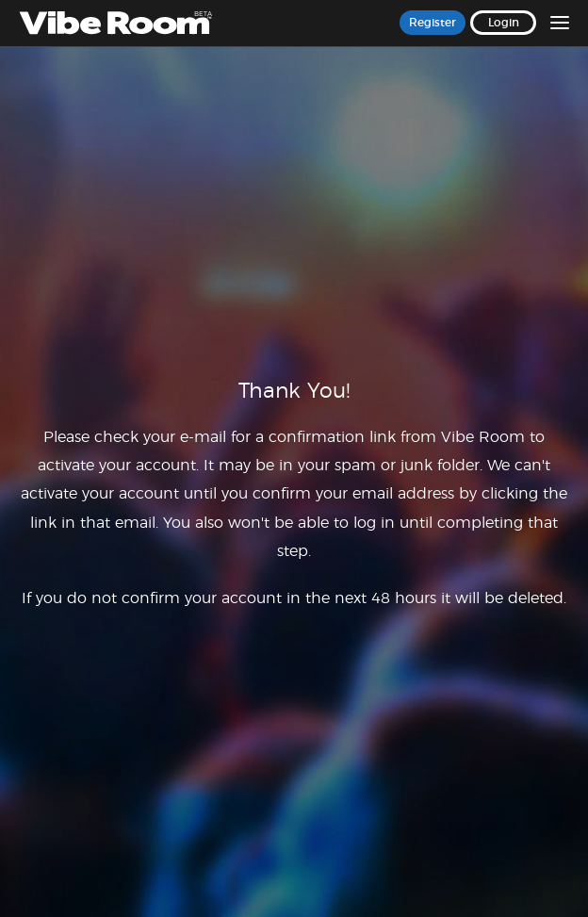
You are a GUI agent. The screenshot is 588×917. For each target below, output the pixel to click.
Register (433, 23)
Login (504, 23)
